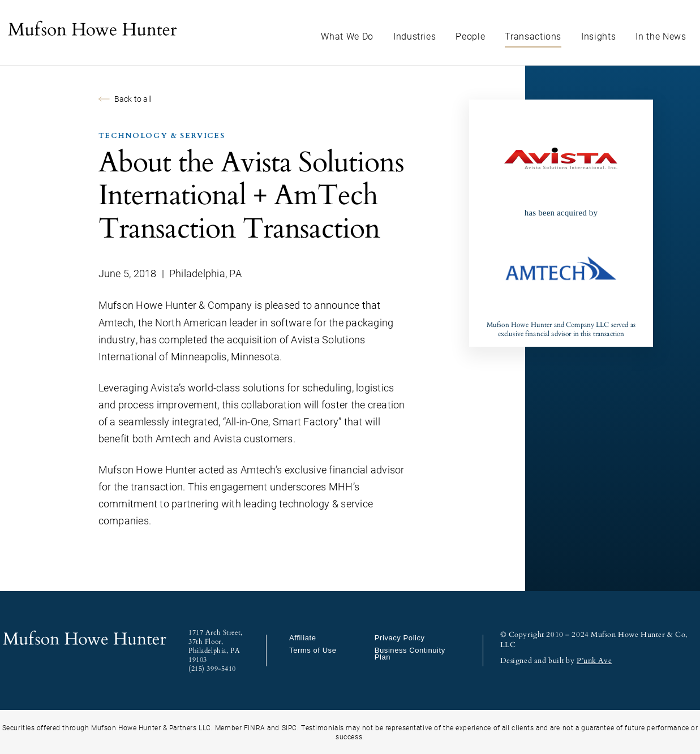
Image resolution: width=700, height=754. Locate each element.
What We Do (347, 36)
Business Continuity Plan (410, 654)
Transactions (533, 36)
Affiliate (303, 638)
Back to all (125, 99)
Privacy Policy (400, 638)
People (470, 36)
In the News (661, 36)
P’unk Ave (594, 661)
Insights (598, 36)
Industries (415, 36)
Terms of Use (313, 650)
